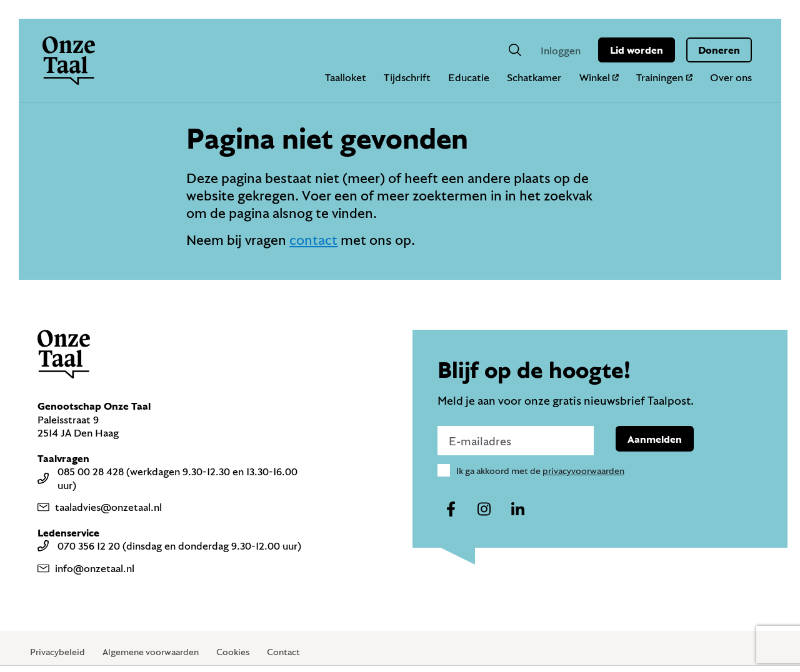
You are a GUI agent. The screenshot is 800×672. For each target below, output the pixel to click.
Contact (283, 652)
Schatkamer (534, 77)
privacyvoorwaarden (583, 471)
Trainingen (664, 77)
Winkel (599, 77)
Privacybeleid (57, 652)
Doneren (719, 50)
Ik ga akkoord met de (540, 471)
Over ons (731, 77)
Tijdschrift (407, 77)
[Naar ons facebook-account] (451, 510)
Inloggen (561, 50)
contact (313, 240)
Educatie (469, 77)
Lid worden (637, 50)
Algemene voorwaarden (151, 652)
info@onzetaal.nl (86, 568)
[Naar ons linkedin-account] (517, 510)
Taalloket (346, 77)
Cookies (233, 652)
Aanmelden (655, 439)
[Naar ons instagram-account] (484, 510)
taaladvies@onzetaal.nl (100, 507)
